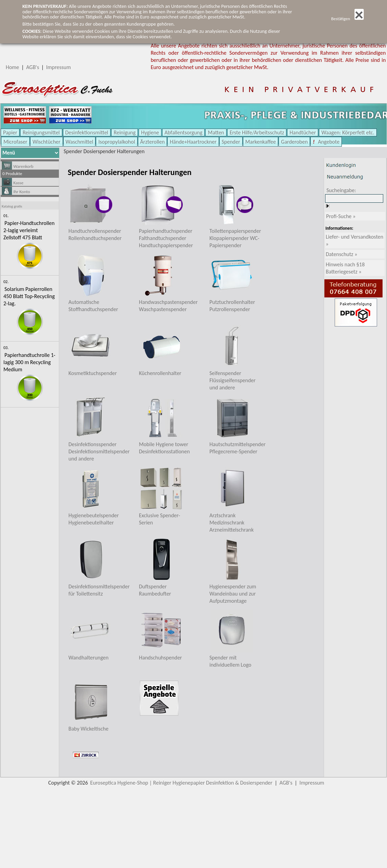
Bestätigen (347, 19)
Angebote (328, 142)
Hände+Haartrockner (193, 142)
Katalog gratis (12, 206)
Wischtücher (47, 142)
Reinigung (125, 132)
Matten (216, 132)
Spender (231, 142)
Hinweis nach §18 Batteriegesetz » (345, 268)
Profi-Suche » (341, 216)
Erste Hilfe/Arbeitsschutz (257, 132)
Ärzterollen (153, 142)
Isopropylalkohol (117, 142)
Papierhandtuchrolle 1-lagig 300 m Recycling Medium (29, 362)
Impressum (59, 67)
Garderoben (294, 142)
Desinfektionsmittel (87, 132)
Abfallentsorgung (184, 132)
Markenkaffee (261, 142)
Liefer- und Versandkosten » (354, 240)
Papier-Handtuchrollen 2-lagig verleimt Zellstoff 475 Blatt (29, 230)
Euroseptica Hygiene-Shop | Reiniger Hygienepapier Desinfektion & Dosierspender (182, 783)
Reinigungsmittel (41, 132)
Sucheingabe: (341, 190)
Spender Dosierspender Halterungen (104, 151)
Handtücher (303, 132)
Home (12, 67)
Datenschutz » (341, 254)
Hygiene (150, 132)
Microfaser (15, 142)
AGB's (33, 67)
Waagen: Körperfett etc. (348, 132)
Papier (10, 132)
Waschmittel (80, 142)
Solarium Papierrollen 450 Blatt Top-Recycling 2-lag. (29, 296)
